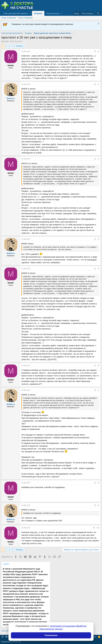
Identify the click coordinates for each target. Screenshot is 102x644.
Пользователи (53, 13)
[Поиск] (98, 13)
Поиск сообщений (25, 18)
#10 (98, 528)
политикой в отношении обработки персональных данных (63, 627)
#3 (98, 159)
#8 (98, 483)
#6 (98, 366)
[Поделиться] (95, 51)
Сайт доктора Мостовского (16, 13)
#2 (98, 84)
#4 (98, 239)
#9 (98, 505)
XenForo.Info (17, 642)
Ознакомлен (51, 635)
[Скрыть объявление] (98, 24)
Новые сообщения (9, 18)
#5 (98, 269)
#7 (98, 390)
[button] (30, 13)
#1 (98, 51)
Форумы (38, 13)
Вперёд (19, 46)
